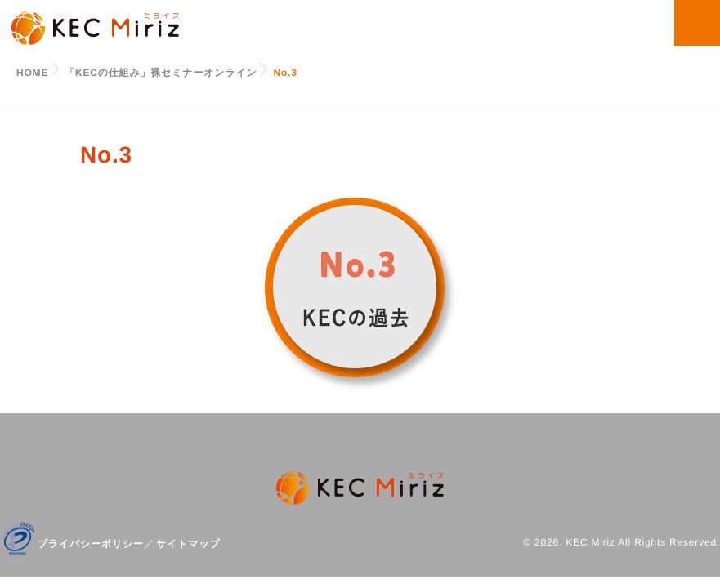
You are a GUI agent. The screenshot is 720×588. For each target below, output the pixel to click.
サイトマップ (188, 544)
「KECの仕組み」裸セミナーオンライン (161, 73)
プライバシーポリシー (91, 544)
